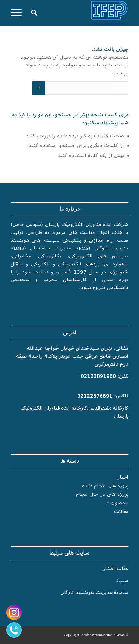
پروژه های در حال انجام (102, 494)
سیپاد (122, 581)
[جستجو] (33, 13)
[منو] (18, 13)
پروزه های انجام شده (105, 486)
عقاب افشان (115, 569)
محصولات (118, 503)
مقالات (121, 512)
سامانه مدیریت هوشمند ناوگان (94, 593)
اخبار (123, 477)
